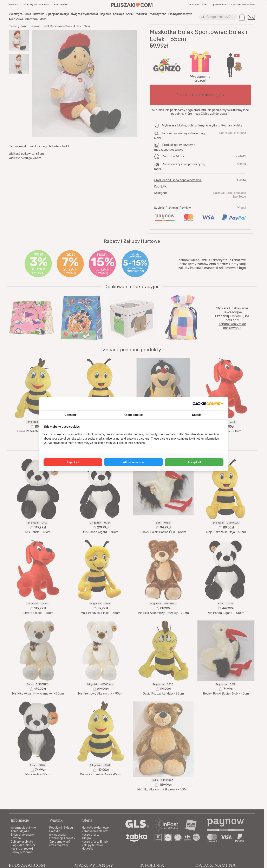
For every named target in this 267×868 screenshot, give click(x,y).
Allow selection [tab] (133, 462)
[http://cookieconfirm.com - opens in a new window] (208, 404)
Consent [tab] (70, 415)
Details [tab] (197, 415)
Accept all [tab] (194, 462)
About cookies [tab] (133, 415)
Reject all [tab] (73, 462)
